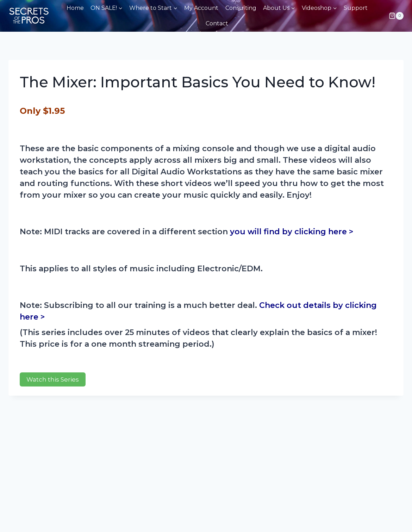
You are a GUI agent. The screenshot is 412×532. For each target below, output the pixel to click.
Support (356, 8)
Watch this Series (53, 379)
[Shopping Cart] (396, 16)
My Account (201, 8)
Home (75, 8)
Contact (217, 23)
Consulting (241, 8)
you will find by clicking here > (292, 232)
